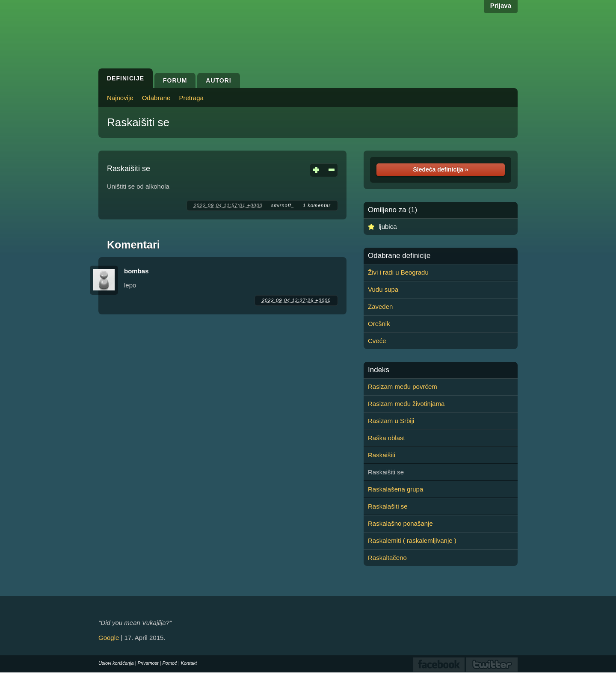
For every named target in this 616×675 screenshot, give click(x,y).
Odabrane (156, 98)
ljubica (388, 226)
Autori (218, 80)
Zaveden (380, 306)
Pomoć (169, 663)
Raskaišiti (382, 455)
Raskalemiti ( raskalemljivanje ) (412, 540)
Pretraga (191, 98)
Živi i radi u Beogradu (398, 272)
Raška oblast (386, 438)
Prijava (501, 5)
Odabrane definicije (399, 256)
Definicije (126, 78)
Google (109, 638)
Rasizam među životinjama (406, 404)
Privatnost (148, 663)
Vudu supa (383, 289)
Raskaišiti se (138, 122)
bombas (136, 271)
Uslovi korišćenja (116, 663)
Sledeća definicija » (440, 169)
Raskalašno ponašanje (400, 523)
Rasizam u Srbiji (391, 421)
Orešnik (379, 324)
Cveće (377, 341)
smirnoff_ (283, 205)
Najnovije (120, 98)
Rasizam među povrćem (403, 386)
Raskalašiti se (388, 506)
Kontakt (189, 663)
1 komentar (317, 205)
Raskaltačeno (387, 558)
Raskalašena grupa (395, 489)
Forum (175, 80)
